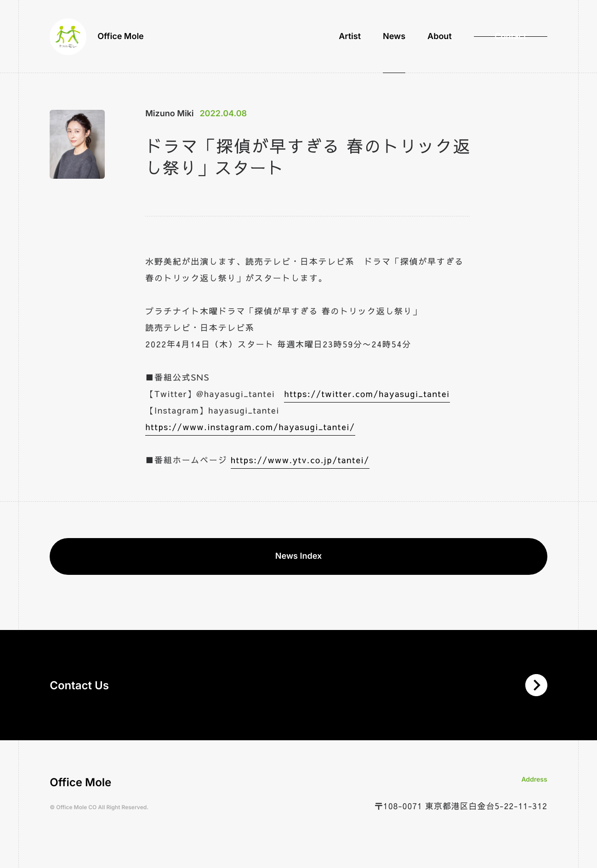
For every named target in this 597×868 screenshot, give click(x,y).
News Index (298, 556)
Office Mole (97, 37)
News (394, 37)
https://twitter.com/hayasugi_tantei (367, 394)
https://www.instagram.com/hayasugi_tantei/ (250, 427)
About (440, 37)
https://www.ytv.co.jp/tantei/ (300, 460)
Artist (350, 37)
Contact (510, 37)
